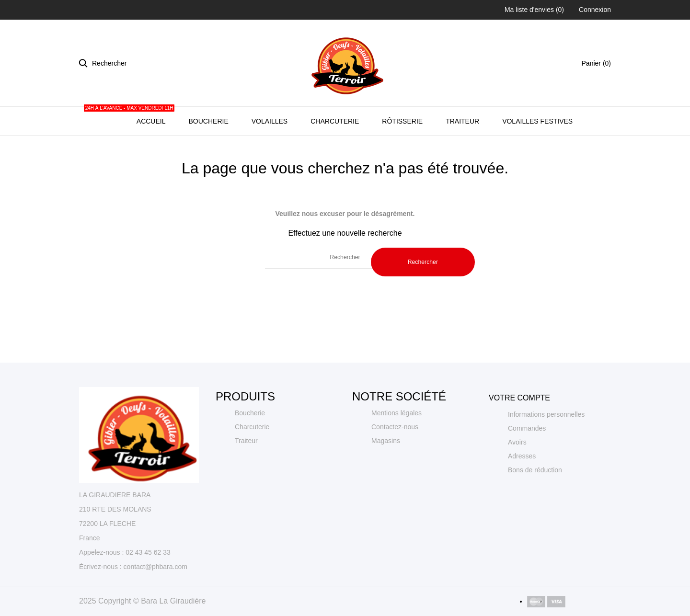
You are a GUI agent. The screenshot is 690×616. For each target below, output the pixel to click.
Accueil (150, 148)
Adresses (522, 488)
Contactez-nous (395, 459)
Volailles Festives (537, 153)
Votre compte (519, 430)
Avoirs (517, 474)
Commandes (527, 460)
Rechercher (423, 294)
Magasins (386, 473)
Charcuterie (335, 153)
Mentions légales (397, 445)
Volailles (270, 153)
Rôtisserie (402, 153)
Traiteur (462, 153)
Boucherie (208, 153)
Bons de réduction (535, 502)
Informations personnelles (546, 446)
